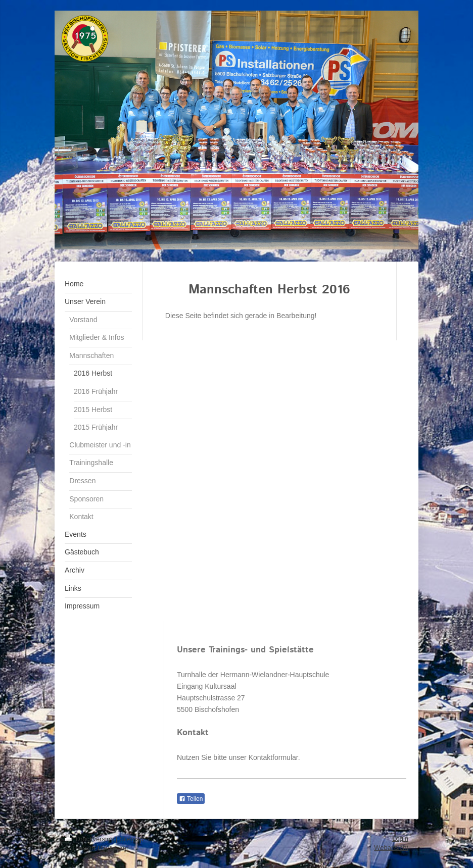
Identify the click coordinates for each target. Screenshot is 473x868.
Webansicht (391, 848)
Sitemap (131, 839)
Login (400, 838)
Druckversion (90, 839)
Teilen (191, 799)
